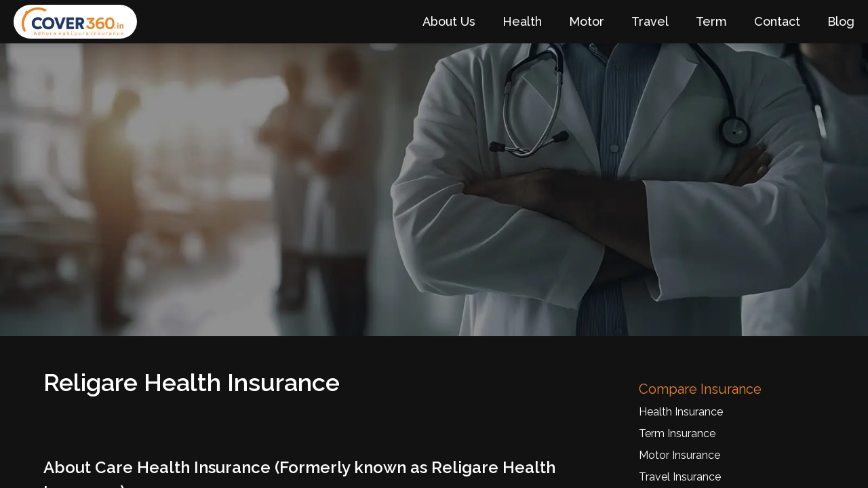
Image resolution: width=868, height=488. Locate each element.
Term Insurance (677, 433)
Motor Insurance (679, 455)
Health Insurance (681, 412)
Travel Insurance (680, 477)
